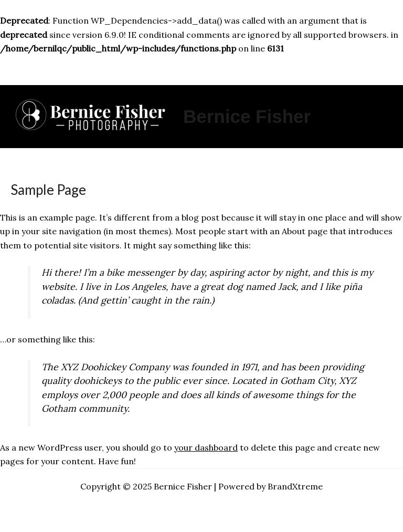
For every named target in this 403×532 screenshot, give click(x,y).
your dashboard (206, 447)
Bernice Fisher (247, 116)
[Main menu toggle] (201, 70)
